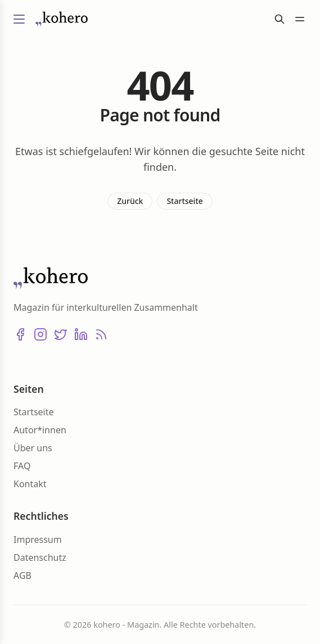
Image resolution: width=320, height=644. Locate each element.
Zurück (130, 201)
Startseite (184, 201)
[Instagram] (40, 334)
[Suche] (280, 19)
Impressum (38, 539)
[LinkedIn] (81, 334)
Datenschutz (40, 557)
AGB (22, 575)
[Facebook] (20, 334)
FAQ (22, 466)
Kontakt (30, 484)
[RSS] (101, 334)
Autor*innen (40, 430)
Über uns (33, 448)
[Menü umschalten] (19, 19)
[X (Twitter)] (61, 334)
